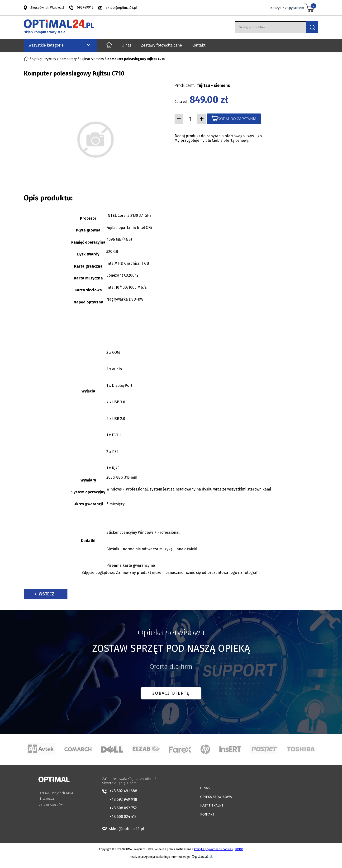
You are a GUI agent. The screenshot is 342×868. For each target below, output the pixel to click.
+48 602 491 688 (123, 791)
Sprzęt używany (44, 59)
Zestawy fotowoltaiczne (161, 45)
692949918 (85, 7)
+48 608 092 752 (123, 808)
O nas (127, 45)
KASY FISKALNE (212, 806)
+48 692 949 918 (123, 800)
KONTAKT (207, 814)
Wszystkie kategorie (46, 45)
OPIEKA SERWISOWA (216, 797)
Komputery (68, 59)
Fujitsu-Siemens (92, 59)
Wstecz (44, 594)
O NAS (205, 788)
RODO (239, 849)
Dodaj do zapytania (237, 119)
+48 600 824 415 (123, 817)
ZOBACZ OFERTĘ (171, 693)
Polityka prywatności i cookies (213, 849)
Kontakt (198, 45)
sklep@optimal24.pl (122, 8)
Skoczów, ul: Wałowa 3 (47, 7)
